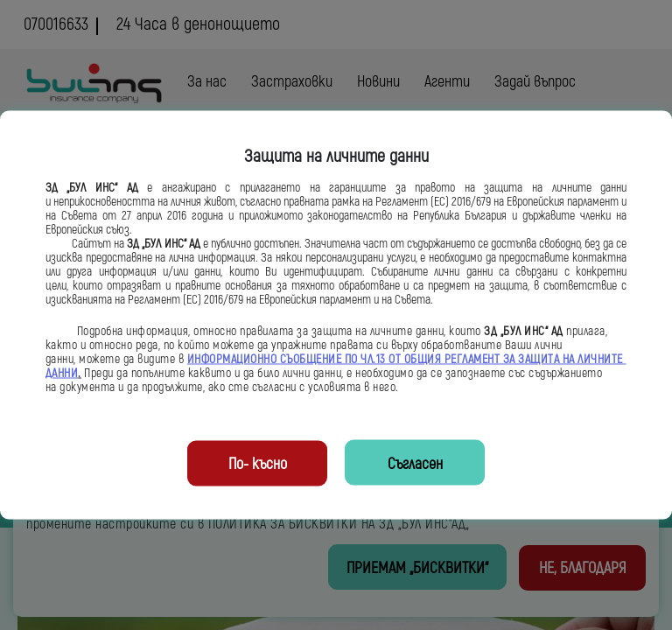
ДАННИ (62, 374)
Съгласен (415, 464)
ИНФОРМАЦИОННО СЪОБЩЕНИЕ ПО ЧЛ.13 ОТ (296, 360)
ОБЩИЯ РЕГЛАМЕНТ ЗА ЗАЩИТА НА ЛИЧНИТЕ (515, 360)
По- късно (258, 464)
